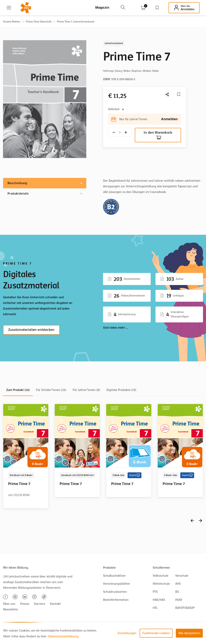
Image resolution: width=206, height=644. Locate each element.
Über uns (9, 604)
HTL (155, 608)
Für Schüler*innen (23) (51, 390)
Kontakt (55, 604)
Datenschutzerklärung (63, 636)
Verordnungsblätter (117, 584)
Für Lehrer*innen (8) (86, 390)
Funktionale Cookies (156, 633)
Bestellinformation (116, 600)
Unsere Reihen (12, 22)
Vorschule (182, 576)
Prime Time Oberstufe (39, 22)
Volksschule (161, 576)
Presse (25, 604)
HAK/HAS (159, 600)
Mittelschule (161, 584)
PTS (155, 592)
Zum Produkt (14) (18, 390)
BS (177, 592)
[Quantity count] (120, 132)
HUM (179, 600)
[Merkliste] (179, 94)
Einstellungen (127, 633)
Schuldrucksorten (115, 592)
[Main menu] (9, 8)
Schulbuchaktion (114, 576)
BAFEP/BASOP (185, 608)
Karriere (40, 604)
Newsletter (11, 609)
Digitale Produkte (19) (121, 390)
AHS (178, 584)
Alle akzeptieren (189, 633)
